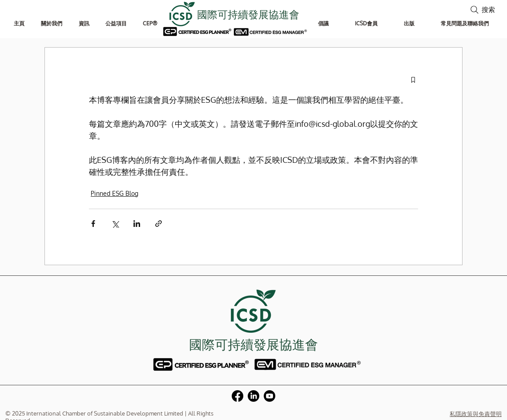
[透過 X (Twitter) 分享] (115, 224)
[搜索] (482, 10)
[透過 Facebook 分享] (93, 224)
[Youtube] (270, 396)
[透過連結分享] (159, 224)
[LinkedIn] (253, 396)
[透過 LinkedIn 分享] (137, 224)
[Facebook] (237, 396)
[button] (51, 23)
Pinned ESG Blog (115, 193)
